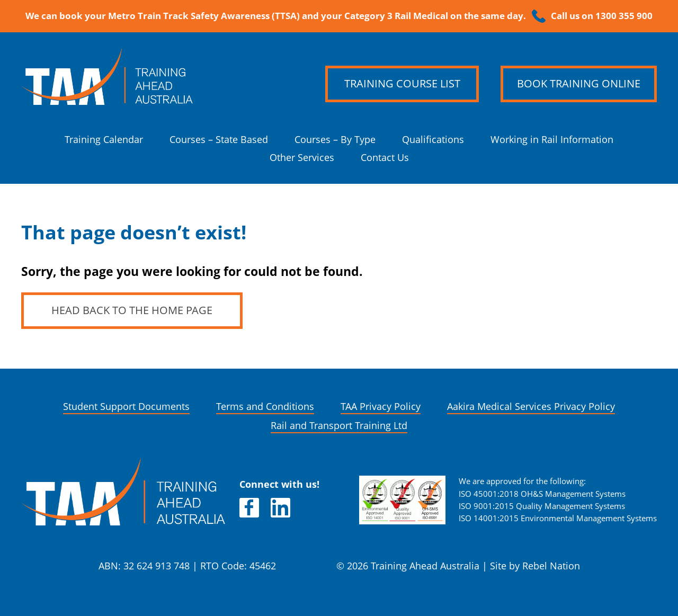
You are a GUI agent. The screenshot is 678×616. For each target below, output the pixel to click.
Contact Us (385, 158)
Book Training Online (579, 84)
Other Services (302, 158)
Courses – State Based (219, 140)
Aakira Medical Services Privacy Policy (531, 407)
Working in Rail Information (552, 140)
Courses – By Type (335, 140)
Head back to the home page (132, 310)
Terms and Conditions (265, 407)
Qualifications (433, 140)
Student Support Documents (126, 407)
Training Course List (402, 84)
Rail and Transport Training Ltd (339, 426)
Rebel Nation (551, 566)
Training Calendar (104, 140)
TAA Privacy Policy (381, 407)
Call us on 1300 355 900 (602, 16)
